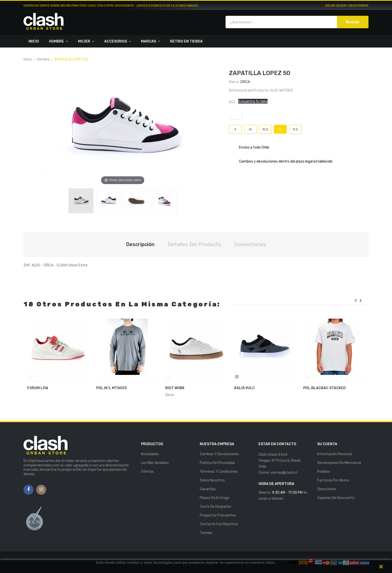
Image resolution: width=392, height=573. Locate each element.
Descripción (140, 244)
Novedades (150, 454)
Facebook (28, 490)
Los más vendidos (155, 463)
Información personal (334, 454)
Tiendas (206, 533)
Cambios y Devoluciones (219, 454)
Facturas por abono (333, 480)
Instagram (41, 490)
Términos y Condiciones (219, 472)
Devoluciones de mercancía (339, 463)
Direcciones (327, 489)
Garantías (208, 489)
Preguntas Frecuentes (218, 515)
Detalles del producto (194, 244)
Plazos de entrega (214, 498)
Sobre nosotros (212, 480)
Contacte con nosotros (219, 524)
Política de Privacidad (217, 463)
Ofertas (147, 472)
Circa (245, 82)
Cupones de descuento (336, 498)
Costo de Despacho (215, 507)
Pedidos (324, 472)
